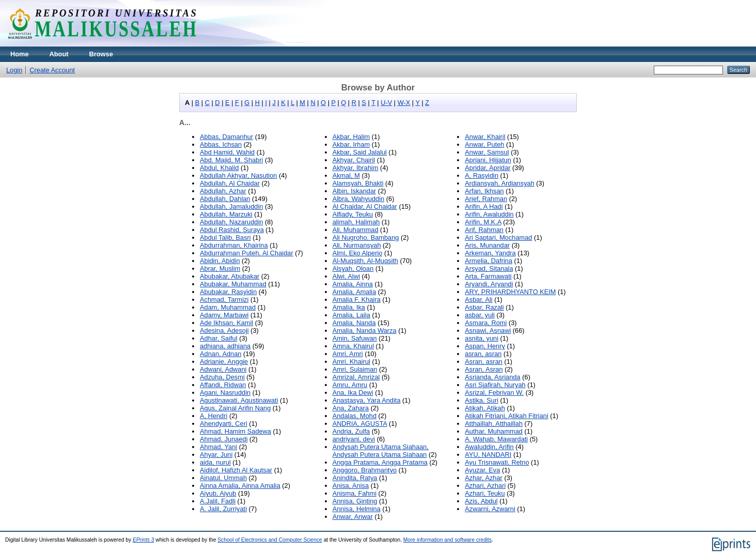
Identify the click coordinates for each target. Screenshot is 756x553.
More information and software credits (447, 540)
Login (14, 70)
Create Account (52, 70)
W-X (404, 103)
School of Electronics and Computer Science (270, 540)
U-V (386, 103)
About (59, 54)
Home (20, 54)
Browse (101, 54)
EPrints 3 (144, 540)
